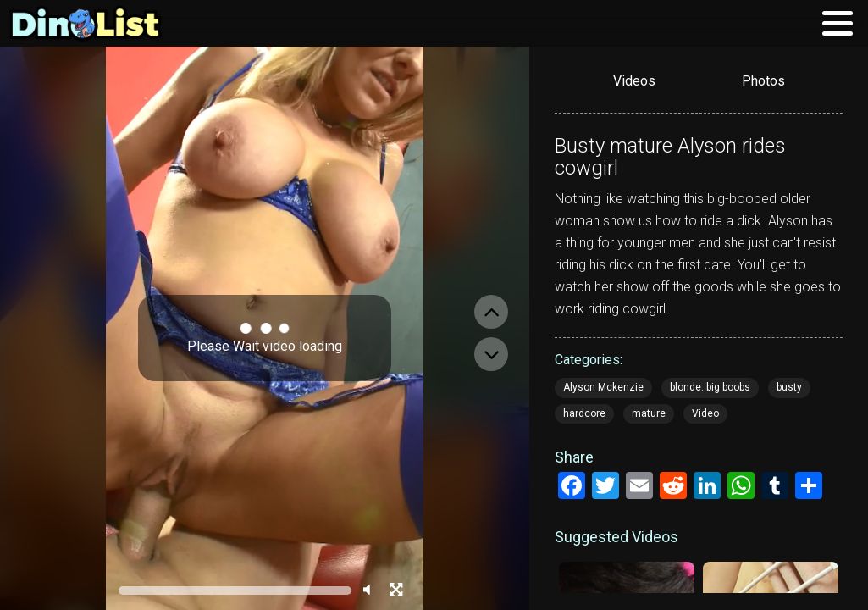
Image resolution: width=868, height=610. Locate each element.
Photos (763, 81)
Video (705, 413)
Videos (634, 81)
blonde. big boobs (710, 387)
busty (789, 387)
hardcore (584, 413)
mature (649, 413)
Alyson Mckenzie (603, 387)
